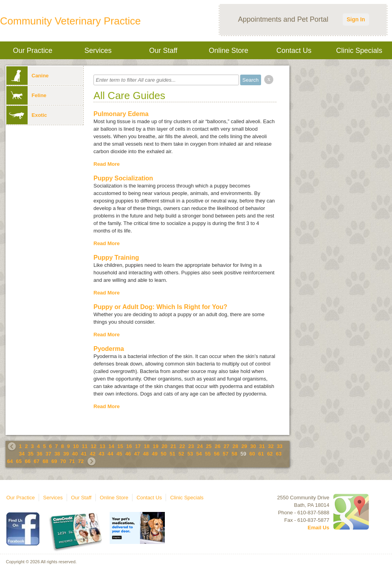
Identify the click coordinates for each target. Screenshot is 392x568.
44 (110, 454)
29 (244, 446)
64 (10, 461)
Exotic (27, 115)
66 (28, 461)
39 (66, 454)
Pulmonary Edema (121, 114)
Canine (27, 76)
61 (261, 454)
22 (182, 446)
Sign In (356, 19)
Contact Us (294, 51)
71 (72, 461)
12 (93, 446)
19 (155, 446)
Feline (26, 95)
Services (98, 51)
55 (208, 454)
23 (191, 446)
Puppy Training (116, 258)
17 (138, 446)
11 (85, 446)
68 (45, 461)
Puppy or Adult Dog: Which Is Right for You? (160, 307)
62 (270, 454)
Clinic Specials (359, 51)
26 (218, 446)
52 (181, 454)
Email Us (318, 528)
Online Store (229, 51)
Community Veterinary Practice (70, 21)
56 (217, 454)
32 (271, 446)
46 (128, 454)
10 (76, 446)
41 (84, 454)
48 (146, 454)
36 (39, 454)
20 (164, 446)
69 (54, 461)
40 (75, 454)
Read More (106, 164)
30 (253, 446)
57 (226, 454)
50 (164, 454)
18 (147, 446)
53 (190, 454)
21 (173, 446)
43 (101, 454)
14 (111, 446)
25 (209, 446)
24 (200, 446)
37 (48, 454)
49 (155, 454)
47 (137, 454)
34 (22, 454)
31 (262, 446)
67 (36, 461)
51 (172, 454)
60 (252, 454)
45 (119, 454)
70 (63, 461)
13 (103, 446)
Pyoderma (109, 349)
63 (279, 454)
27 (226, 446)
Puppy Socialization (123, 178)
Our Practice (33, 51)
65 (19, 461)
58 (234, 454)
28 (235, 446)
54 (199, 454)
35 (30, 454)
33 (280, 446)
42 (93, 454)
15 (120, 446)
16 (129, 446)
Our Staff (163, 51)
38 (57, 454)
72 (81, 461)
